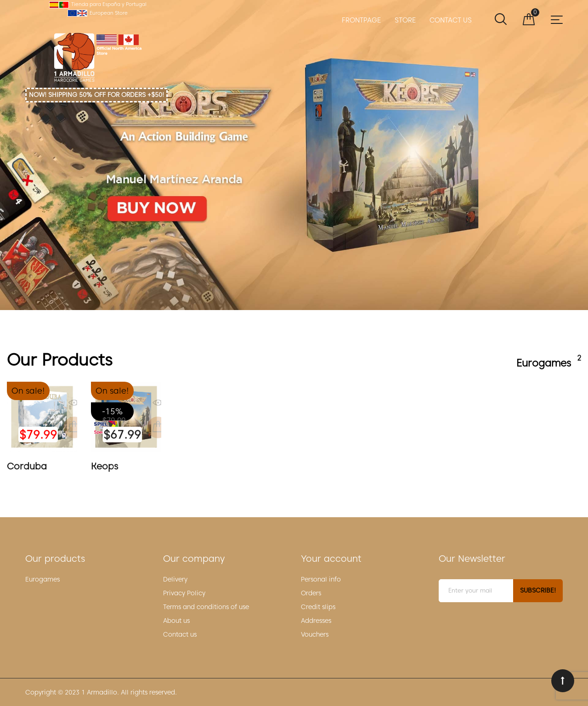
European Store (109, 13)
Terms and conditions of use (206, 607)
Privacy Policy (184, 593)
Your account (331, 559)
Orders (311, 593)
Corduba (27, 466)
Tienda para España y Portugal (109, 4)
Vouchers (315, 634)
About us (176, 621)
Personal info (321, 579)
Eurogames (42, 579)
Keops (294, 155)
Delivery (175, 579)
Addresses (316, 621)
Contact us (180, 634)
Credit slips (318, 607)
